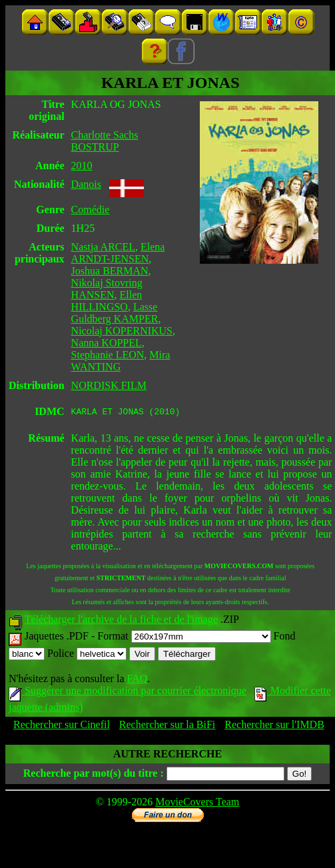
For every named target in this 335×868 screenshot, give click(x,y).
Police (87, 655)
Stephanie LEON (108, 355)
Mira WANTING (121, 361)
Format (184, 638)
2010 (82, 166)
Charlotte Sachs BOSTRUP (105, 141)
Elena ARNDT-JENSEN (118, 253)
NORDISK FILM (109, 385)
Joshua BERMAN (110, 271)
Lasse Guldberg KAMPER (115, 313)
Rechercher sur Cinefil (62, 726)
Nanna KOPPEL (107, 343)
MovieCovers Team (197, 804)
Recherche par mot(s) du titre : (94, 775)
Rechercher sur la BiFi (167, 726)
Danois (86, 184)
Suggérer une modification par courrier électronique (128, 692)
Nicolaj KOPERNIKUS (122, 331)
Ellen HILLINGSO (107, 301)
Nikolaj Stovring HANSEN (107, 289)
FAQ (137, 680)
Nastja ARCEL (103, 247)
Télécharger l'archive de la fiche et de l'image (121, 621)
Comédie (91, 210)
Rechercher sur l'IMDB (274, 726)
